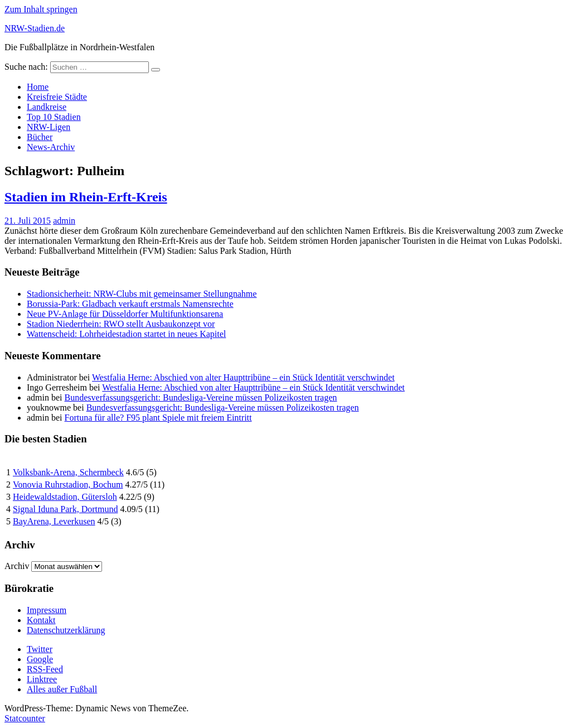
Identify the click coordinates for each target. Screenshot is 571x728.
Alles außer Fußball (62, 689)
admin (64, 221)
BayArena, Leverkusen (54, 521)
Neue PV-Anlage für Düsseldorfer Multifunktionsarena (125, 314)
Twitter (40, 649)
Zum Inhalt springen (41, 9)
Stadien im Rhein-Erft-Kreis (86, 197)
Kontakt (41, 620)
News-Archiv (51, 147)
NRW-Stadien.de (35, 28)
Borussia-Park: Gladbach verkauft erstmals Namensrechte (130, 304)
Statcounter (25, 718)
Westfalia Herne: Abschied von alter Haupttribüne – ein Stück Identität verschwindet (243, 377)
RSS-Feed (45, 669)
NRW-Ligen (49, 127)
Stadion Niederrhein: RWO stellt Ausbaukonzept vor (121, 324)
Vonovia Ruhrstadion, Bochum (68, 484)
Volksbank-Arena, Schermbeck (68, 472)
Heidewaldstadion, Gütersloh (65, 497)
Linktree (42, 679)
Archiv (17, 566)
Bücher (40, 137)
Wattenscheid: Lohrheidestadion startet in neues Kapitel (126, 334)
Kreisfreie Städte (57, 97)
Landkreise (47, 107)
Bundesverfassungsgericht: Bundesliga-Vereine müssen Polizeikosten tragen (201, 397)
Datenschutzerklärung (66, 630)
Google (40, 659)
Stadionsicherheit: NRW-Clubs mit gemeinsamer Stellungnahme (142, 294)
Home (38, 87)
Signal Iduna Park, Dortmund (65, 509)
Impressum (47, 610)
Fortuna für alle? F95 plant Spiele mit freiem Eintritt (158, 418)
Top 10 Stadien (54, 117)
